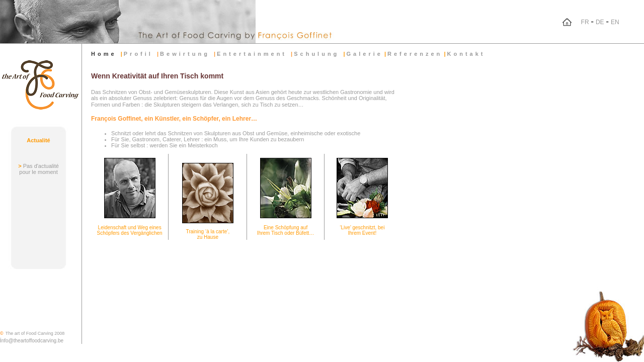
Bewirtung (187, 54)
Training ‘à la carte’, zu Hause (208, 234)
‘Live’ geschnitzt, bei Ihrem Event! (362, 230)
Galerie (365, 54)
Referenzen (415, 54)
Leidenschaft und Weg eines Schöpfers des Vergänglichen (130, 230)
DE (600, 22)
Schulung (318, 54)
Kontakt (466, 54)
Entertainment (254, 54)
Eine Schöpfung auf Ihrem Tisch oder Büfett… (286, 230)
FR (585, 22)
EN (615, 22)
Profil (140, 54)
